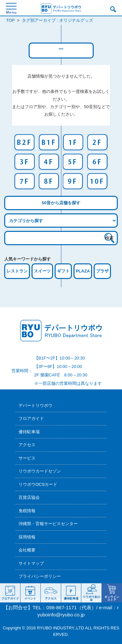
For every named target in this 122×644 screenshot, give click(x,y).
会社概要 (27, 550)
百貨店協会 (29, 497)
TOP (10, 20)
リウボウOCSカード (38, 484)
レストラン (17, 271)
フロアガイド (31, 418)
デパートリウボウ (35, 405)
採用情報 (27, 537)
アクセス (27, 445)
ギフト (63, 271)
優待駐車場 (29, 432)
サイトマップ (31, 563)
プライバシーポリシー (40, 576)
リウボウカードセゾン (40, 471)
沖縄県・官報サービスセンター (48, 524)
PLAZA (83, 271)
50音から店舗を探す (61, 203)
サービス (27, 458)
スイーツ (42, 271)
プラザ (102, 271)
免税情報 (27, 511)
